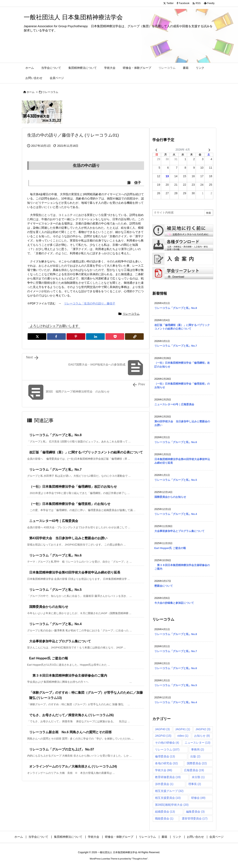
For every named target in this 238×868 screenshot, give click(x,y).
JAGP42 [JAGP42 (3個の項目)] (203, 729)
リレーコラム (50, 92)
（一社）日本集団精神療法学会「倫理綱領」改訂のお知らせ (73, 487)
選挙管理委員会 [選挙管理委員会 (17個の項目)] (195, 818)
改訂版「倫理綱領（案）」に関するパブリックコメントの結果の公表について (86, 452)
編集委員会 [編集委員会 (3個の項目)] (195, 812)
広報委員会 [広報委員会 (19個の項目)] (194, 770)
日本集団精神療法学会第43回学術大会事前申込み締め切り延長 (75, 572)
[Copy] (134, 336)
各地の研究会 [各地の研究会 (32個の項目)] (166, 763)
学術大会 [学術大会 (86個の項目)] (164, 770)
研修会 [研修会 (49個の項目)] (198, 798)
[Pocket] (115, 336)
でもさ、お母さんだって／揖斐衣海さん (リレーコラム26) (72, 715)
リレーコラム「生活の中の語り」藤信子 (90, 303)
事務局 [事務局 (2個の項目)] (198, 749)
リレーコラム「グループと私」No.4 (55, 624)
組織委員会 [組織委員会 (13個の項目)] (165, 812)
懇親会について (164, 586)
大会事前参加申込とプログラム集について (60, 641)
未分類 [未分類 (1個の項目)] (198, 777)
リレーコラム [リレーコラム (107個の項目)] (167, 749)
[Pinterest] (76, 336)
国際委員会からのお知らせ (49, 607)
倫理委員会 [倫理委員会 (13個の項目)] (165, 756)
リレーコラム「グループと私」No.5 (55, 590)
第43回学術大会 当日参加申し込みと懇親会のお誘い (68, 538)
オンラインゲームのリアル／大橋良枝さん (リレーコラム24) (73, 766)
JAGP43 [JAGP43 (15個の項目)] (163, 736)
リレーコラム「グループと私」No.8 (55, 435)
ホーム (31, 92)
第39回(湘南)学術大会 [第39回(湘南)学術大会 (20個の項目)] (172, 805)
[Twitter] (37, 336)
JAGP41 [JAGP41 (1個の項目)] (183, 729)
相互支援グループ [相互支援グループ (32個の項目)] (169, 791)
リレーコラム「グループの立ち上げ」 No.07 (62, 749)
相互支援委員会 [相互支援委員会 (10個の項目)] (168, 798)
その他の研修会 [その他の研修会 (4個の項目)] (167, 743)
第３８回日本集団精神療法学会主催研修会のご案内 (68, 676)
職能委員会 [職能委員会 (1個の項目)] (164, 818)
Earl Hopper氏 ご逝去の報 (49, 658)
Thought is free (140, 859)
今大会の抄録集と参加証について (174, 603)
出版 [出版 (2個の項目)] (195, 756)
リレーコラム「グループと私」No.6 (55, 555)
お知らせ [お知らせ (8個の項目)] (202, 736)
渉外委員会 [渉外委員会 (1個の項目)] (164, 784)
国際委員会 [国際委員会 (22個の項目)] (197, 763)
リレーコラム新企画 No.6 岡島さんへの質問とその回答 (71, 732)
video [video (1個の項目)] (183, 736)
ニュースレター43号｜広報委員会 (54, 521)
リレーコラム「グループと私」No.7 (55, 470)
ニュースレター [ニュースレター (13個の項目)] (198, 743)
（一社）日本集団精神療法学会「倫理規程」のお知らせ (70, 504)
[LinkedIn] (95, 336)
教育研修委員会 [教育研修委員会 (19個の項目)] (168, 777)
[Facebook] (56, 336)
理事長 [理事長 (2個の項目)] (195, 784)
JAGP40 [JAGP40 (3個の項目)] (162, 729)
